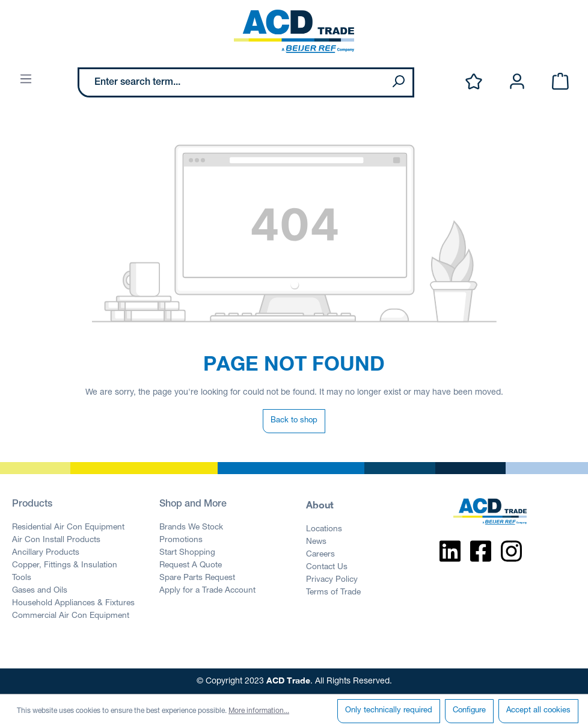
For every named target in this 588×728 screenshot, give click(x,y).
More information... (259, 711)
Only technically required (389, 711)
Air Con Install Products (56, 540)
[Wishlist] (474, 82)
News (316, 542)
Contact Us (327, 567)
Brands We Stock (191, 528)
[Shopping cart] (560, 82)
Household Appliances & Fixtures (73, 603)
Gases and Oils (40, 591)
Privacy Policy (332, 580)
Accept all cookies (538, 711)
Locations (324, 529)
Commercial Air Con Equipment (71, 616)
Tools (22, 578)
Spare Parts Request (197, 578)
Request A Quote (191, 566)
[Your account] (517, 82)
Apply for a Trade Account (207, 591)
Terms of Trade (333, 593)
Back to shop (294, 421)
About (320, 504)
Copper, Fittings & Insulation (65, 566)
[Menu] (26, 80)
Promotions (181, 540)
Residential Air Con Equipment (68, 528)
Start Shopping (187, 553)
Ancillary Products (46, 553)
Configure (469, 711)
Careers (320, 555)
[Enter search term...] (232, 82)
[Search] (398, 82)
